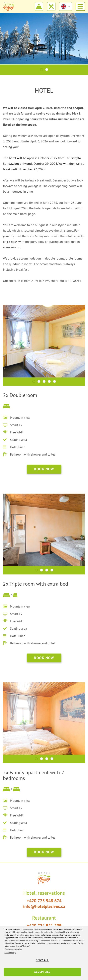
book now (44, 469)
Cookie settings (10, 953)
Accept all (42, 972)
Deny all (42, 960)
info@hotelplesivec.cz (44, 906)
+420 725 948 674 (44, 901)
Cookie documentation (13, 949)
